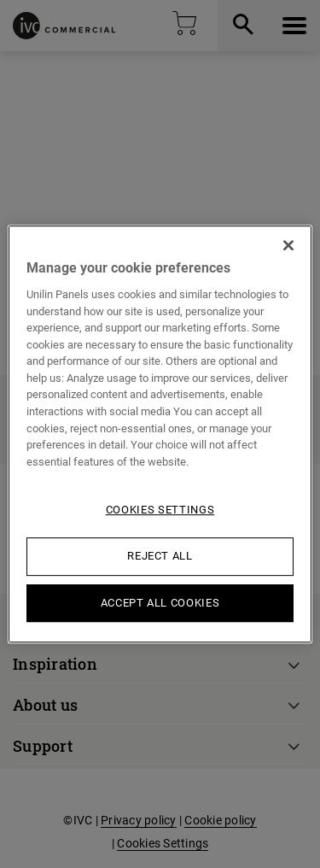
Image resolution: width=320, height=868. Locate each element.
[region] (160, 434)
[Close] (288, 245)
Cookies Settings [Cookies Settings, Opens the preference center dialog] (160, 510)
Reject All (160, 556)
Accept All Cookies (160, 603)
